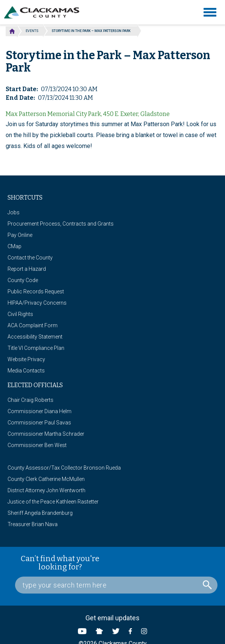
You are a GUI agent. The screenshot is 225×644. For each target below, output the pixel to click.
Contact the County (30, 258)
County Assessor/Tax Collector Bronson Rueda (64, 468)
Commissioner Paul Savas (39, 423)
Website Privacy (26, 359)
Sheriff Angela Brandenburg (40, 513)
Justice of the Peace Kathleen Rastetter (53, 502)
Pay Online (20, 235)
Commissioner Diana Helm (40, 411)
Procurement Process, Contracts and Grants (61, 224)
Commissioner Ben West (37, 445)
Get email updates (113, 618)
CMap (14, 246)
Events (32, 31)
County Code (23, 280)
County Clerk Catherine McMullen (46, 479)
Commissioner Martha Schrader (46, 434)
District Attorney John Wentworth (46, 490)
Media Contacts (26, 371)
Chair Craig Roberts (30, 400)
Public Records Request (36, 291)
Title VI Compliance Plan (36, 348)
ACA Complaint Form (33, 325)
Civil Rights (20, 314)
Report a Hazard (27, 269)
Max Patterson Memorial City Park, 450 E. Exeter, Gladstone (88, 114)
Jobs (14, 212)
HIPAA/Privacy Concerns (37, 303)
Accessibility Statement (35, 337)
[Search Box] (116, 585)
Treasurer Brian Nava (33, 524)
